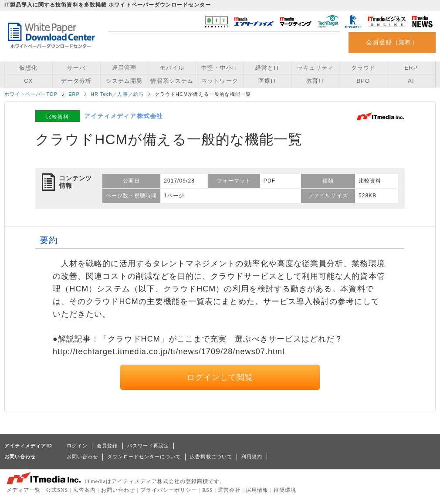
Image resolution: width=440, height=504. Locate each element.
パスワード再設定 (148, 446)
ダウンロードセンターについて (144, 457)
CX (28, 81)
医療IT (267, 81)
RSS (208, 490)
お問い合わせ (82, 457)
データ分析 (76, 81)
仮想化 (28, 68)
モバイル (172, 68)
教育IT (315, 81)
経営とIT (267, 68)
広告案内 (85, 490)
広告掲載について (211, 457)
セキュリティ (315, 68)
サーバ (76, 68)
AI (411, 81)
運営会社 (229, 490)
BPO (363, 81)
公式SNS (57, 490)
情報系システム (172, 81)
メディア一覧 (24, 490)
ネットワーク (220, 81)
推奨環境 (285, 490)
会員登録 (107, 446)
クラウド (363, 68)
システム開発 (124, 81)
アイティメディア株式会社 (124, 116)
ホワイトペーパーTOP (31, 94)
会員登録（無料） (392, 42)
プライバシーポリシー (169, 490)
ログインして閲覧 (220, 377)
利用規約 (252, 457)
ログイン (77, 446)
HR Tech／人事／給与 (117, 94)
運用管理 (124, 68)
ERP (411, 68)
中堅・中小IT (220, 68)
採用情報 (257, 490)
